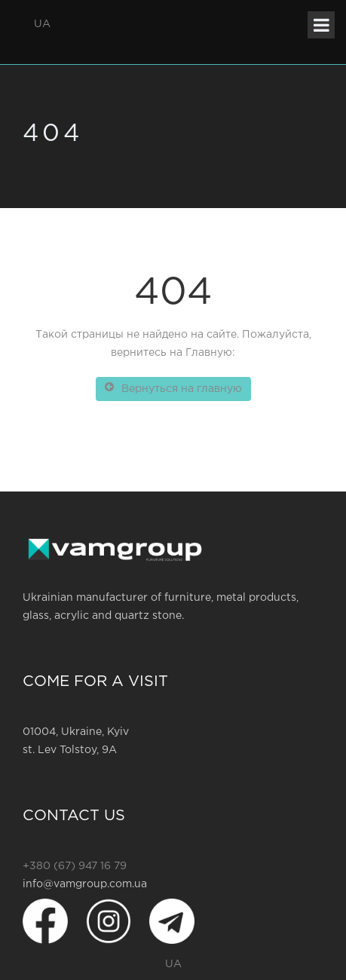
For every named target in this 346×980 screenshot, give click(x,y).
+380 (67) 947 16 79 (75, 866)
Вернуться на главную (173, 387)
